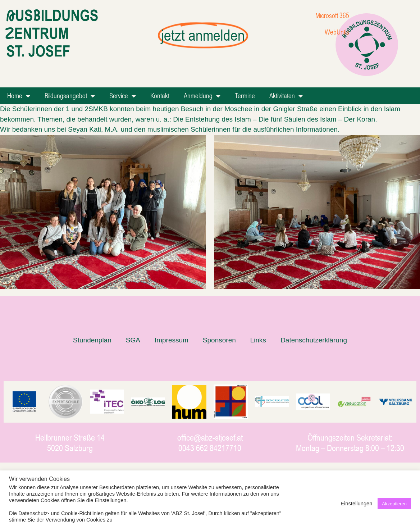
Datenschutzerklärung (314, 340)
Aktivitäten (286, 96)
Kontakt (160, 95)
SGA (133, 340)
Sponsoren (219, 340)
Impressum (172, 340)
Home (19, 96)
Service (123, 96)
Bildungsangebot (70, 96)
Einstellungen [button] (356, 504)
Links (258, 340)
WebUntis (337, 32)
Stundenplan (92, 340)
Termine (245, 95)
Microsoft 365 (332, 15)
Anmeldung (202, 96)
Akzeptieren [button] (394, 504)
